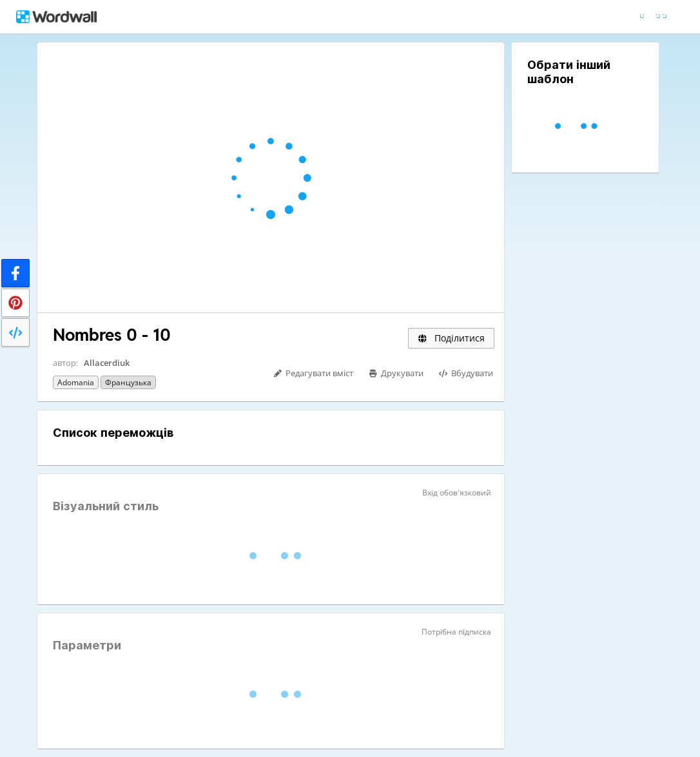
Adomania (76, 382)
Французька (128, 382)
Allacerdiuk (107, 363)
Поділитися (451, 338)
